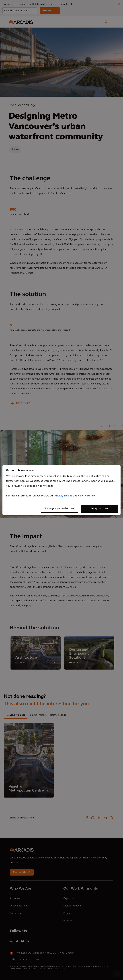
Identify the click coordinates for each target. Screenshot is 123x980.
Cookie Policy (87, 496)
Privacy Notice (63, 496)
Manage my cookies (57, 509)
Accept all (96, 509)
